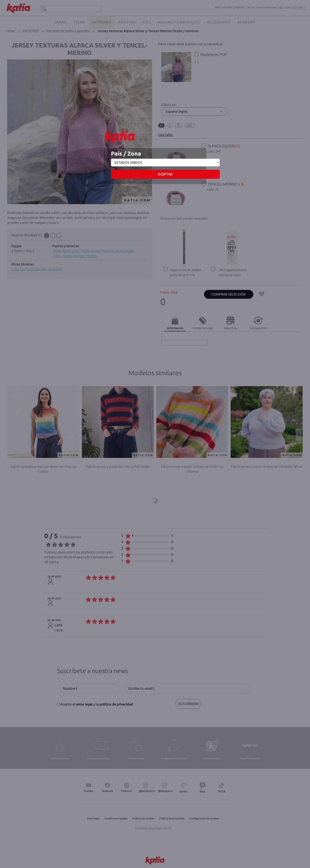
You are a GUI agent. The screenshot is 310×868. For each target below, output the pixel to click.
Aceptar (165, 174)
